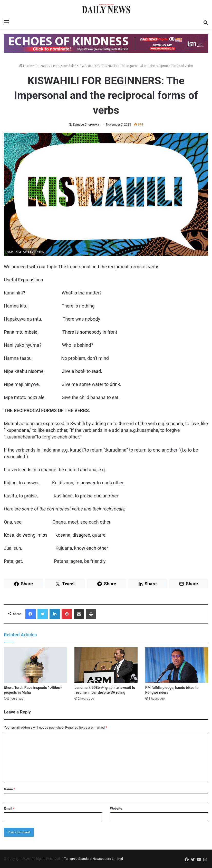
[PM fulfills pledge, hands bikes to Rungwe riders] (177, 665)
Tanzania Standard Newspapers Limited (93, 859)
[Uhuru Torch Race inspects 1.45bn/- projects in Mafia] (35, 665)
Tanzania (42, 66)
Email (9, 808)
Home (25, 66)
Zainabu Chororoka (86, 125)
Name (9, 789)
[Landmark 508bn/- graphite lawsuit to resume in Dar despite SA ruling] (106, 665)
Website (116, 808)
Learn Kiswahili (62, 66)
